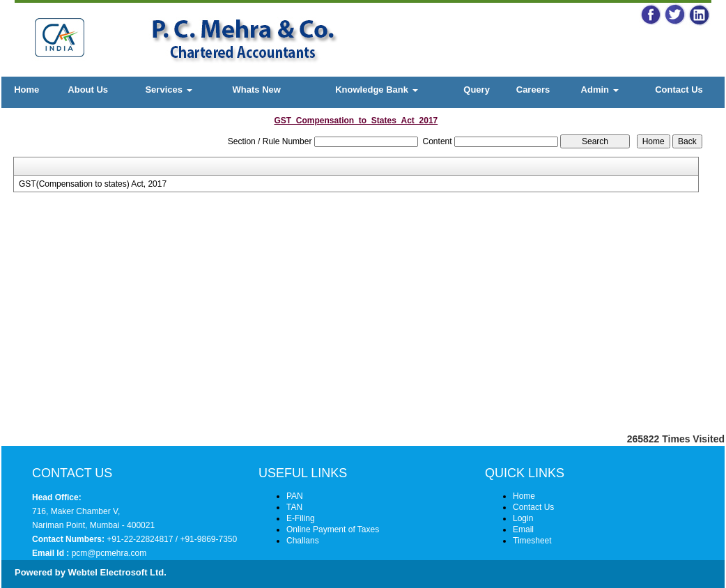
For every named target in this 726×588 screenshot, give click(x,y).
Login (523, 518)
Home (26, 90)
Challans (303, 541)
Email (523, 529)
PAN (295, 496)
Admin (600, 90)
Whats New (257, 90)
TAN (294, 507)
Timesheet (532, 541)
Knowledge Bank (376, 90)
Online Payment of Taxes (333, 529)
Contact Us (679, 90)
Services (168, 90)
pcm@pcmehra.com (108, 553)
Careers (533, 90)
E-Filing (301, 518)
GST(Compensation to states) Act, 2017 (93, 184)
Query (477, 90)
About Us (88, 90)
